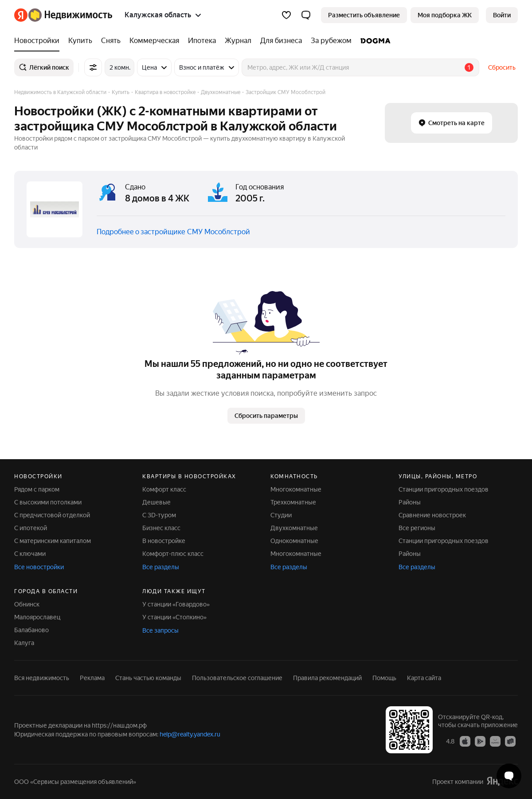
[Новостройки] (39, 41)
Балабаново (31, 630)
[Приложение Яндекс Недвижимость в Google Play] (480, 741)
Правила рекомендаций (327, 678)
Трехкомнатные (293, 502)
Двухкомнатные (294, 528)
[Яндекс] (21, 15)
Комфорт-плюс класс (173, 554)
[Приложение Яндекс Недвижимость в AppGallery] (495, 741)
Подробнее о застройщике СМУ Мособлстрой (173, 232)
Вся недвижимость (42, 678)
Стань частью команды (148, 678)
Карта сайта (424, 678)
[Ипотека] (202, 41)
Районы (410, 502)
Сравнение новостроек (432, 515)
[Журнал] (238, 41)
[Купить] (80, 41)
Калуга (24, 643)
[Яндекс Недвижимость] (70, 15)
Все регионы (417, 528)
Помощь (384, 678)
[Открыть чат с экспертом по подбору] (509, 776)
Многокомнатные (296, 489)
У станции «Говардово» (176, 604)
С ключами (30, 554)
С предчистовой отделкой (52, 515)
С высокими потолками (48, 502)
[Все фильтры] (93, 67)
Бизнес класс (161, 528)
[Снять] (111, 41)
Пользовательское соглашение (237, 678)
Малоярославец (37, 617)
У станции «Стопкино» (174, 617)
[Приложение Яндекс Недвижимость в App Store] (465, 741)
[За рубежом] (331, 41)
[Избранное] (286, 15)
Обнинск (27, 604)
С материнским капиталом (53, 541)
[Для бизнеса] (281, 41)
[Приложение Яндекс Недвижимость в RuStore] (510, 741)
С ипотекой (31, 528)
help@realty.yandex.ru (190, 734)
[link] (502, 15)
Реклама (92, 678)
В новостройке (164, 541)
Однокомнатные (294, 541)
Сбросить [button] (502, 67)
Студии (281, 515)
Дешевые (156, 502)
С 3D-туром (159, 515)
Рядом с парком (37, 489)
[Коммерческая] (154, 41)
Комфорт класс (164, 489)
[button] (306, 15)
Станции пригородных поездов (444, 489)
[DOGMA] (373, 41)
